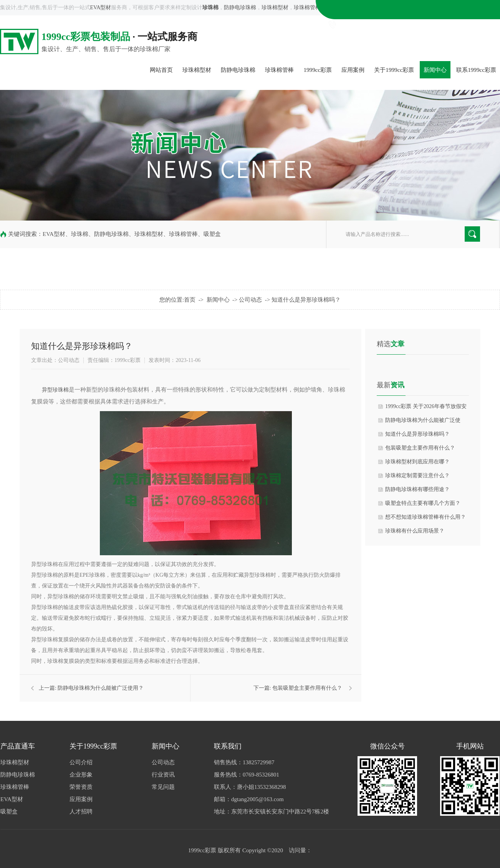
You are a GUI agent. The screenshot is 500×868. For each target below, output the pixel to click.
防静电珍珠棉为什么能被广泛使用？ (101, 688)
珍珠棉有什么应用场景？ (415, 531)
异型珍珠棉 (55, 390)
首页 (190, 300)
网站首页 (161, 70)
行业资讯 (163, 775)
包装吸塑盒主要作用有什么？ (307, 688)
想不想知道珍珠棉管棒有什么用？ (425, 517)
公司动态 (250, 300)
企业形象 (81, 775)
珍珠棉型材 (275, 7)
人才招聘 (81, 812)
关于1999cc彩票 (394, 70)
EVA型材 (101, 7)
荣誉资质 (81, 787)
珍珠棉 (80, 234)
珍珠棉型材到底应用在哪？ (417, 462)
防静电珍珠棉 (240, 7)
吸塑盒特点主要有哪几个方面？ (423, 503)
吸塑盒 (334, 7)
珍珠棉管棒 (307, 7)
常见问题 (163, 787)
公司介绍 (81, 762)
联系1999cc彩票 (476, 70)
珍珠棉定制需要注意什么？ (417, 475)
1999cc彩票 (318, 70)
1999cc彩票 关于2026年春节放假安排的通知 (426, 408)
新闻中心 (435, 70)
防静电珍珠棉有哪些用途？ (417, 489)
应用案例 (353, 70)
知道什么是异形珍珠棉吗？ (306, 300)
